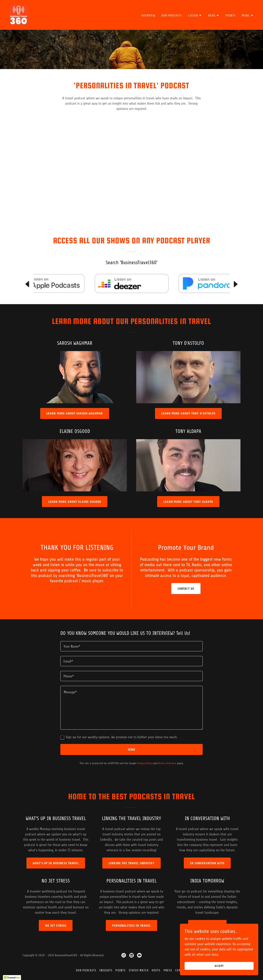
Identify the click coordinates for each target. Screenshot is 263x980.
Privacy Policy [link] (145, 763)
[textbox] (131, 646)
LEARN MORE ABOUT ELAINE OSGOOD (75, 502)
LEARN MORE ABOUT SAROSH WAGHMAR (75, 413)
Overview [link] (148, 16)
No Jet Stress (56, 926)
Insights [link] (106, 970)
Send (131, 750)
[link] (19, 15)
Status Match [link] (139, 970)
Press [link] (168, 970)
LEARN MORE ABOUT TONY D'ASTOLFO (188, 413)
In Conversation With (207, 863)
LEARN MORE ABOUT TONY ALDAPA (188, 502)
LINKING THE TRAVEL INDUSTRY (131, 863)
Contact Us (186, 589)
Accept (219, 966)
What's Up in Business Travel (56, 863)
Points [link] (231, 16)
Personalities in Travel (131, 926)
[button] (195, 16)
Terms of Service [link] (167, 763)
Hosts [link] (156, 970)
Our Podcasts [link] (172, 16)
